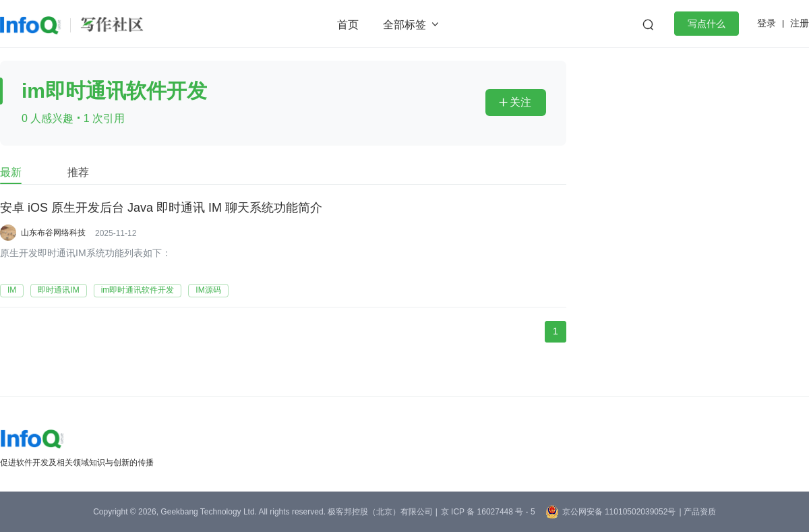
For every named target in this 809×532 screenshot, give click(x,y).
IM (12, 290)
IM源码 (208, 290)
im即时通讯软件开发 (138, 290)
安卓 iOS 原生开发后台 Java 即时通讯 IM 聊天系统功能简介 (161, 208)
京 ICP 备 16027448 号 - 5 (488, 512)
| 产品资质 (697, 512)
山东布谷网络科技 (53, 233)
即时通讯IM (58, 290)
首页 (348, 25)
